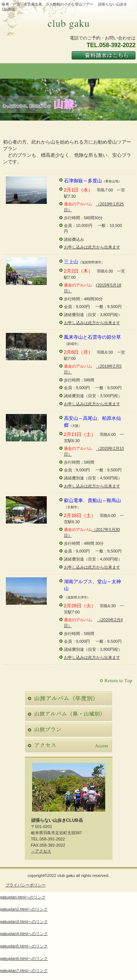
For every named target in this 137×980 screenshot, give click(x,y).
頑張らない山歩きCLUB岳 (69, 24)
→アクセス (41, 851)
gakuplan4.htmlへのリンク (24, 934)
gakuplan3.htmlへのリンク (24, 922)
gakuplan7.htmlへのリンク (24, 970)
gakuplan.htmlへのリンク (23, 897)
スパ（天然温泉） (69, 714)
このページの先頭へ (117, 681)
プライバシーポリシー (26, 885)
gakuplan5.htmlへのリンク (24, 946)
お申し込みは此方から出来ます (92, 247)
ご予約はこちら (103, 55)
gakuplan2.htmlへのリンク (24, 909)
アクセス (69, 745)
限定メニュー (69, 698)
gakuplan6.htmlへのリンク (24, 958)
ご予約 (69, 730)
